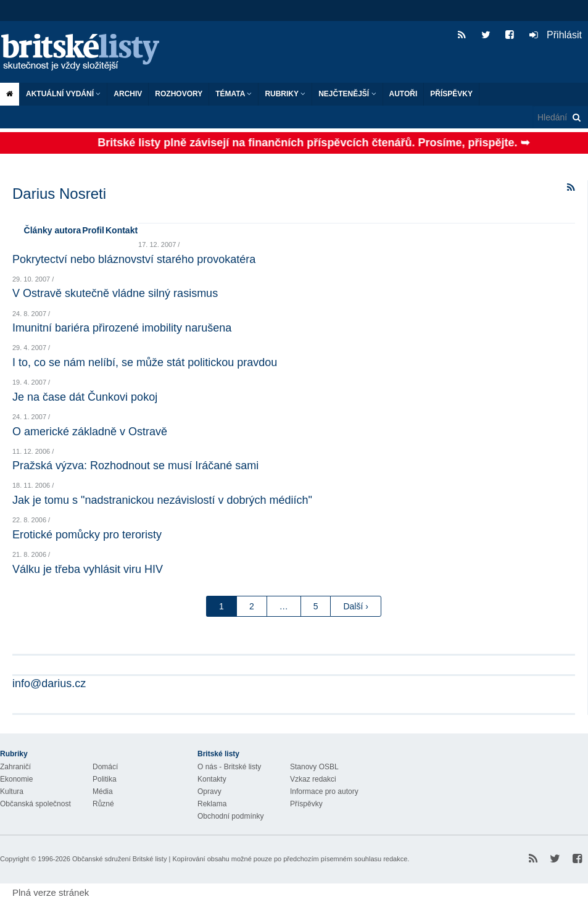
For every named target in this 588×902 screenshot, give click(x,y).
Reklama (212, 804)
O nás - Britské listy (229, 767)
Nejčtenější (347, 94)
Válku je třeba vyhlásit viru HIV (88, 569)
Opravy (209, 791)
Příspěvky (451, 94)
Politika (105, 779)
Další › (355, 606)
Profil (93, 230)
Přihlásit (556, 35)
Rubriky (285, 94)
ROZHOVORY (179, 94)
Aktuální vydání (63, 94)
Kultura (12, 791)
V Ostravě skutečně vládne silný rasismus (115, 293)
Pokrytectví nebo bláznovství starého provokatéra (134, 259)
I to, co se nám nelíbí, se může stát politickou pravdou (145, 362)
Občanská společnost (35, 804)
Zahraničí (15, 767)
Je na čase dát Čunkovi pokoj (85, 397)
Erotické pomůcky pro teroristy (87, 535)
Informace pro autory (324, 791)
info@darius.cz (49, 683)
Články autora (53, 230)
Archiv (128, 94)
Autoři (404, 94)
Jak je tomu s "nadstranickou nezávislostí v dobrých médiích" (162, 500)
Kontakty (212, 779)
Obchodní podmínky (230, 816)
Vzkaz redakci (313, 779)
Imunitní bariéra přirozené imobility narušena (122, 328)
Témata (234, 94)
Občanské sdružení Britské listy (119, 859)
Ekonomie (16, 779)
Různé (103, 804)
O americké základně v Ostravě (90, 432)
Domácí (105, 767)
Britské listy (86, 53)
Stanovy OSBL (314, 767)
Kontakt (122, 230)
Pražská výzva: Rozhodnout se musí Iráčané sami (135, 466)
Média (103, 791)
